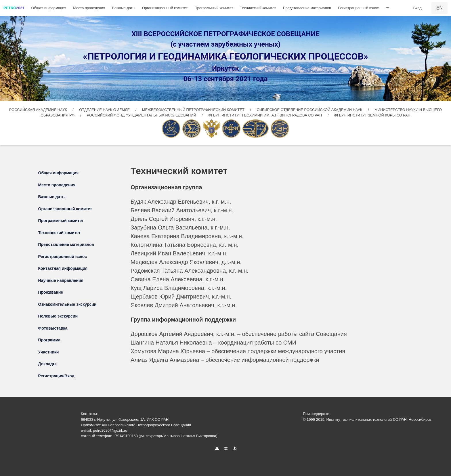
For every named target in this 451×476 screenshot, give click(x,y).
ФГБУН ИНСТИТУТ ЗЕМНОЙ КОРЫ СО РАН (372, 115)
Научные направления (61, 280)
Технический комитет (258, 8)
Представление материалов (307, 8)
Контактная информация (63, 268)
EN (439, 8)
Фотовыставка (53, 328)
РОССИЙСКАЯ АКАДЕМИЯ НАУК (39, 110)
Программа (49, 340)
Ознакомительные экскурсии (67, 304)
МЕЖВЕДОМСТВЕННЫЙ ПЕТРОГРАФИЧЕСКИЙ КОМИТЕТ (194, 110)
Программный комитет (214, 8)
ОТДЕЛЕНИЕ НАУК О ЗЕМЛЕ (105, 110)
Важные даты (124, 8)
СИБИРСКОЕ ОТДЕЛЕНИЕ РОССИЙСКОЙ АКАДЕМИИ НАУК (309, 110)
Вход (417, 8)
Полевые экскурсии (58, 316)
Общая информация (49, 8)
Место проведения (89, 8)
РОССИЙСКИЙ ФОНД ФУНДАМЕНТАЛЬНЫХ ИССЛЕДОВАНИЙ (142, 115)
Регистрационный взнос (358, 8)
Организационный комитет (165, 8)
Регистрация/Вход (56, 376)
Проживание (51, 292)
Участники (49, 352)
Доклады (47, 364)
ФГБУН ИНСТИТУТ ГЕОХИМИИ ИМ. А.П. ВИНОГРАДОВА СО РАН (266, 115)
